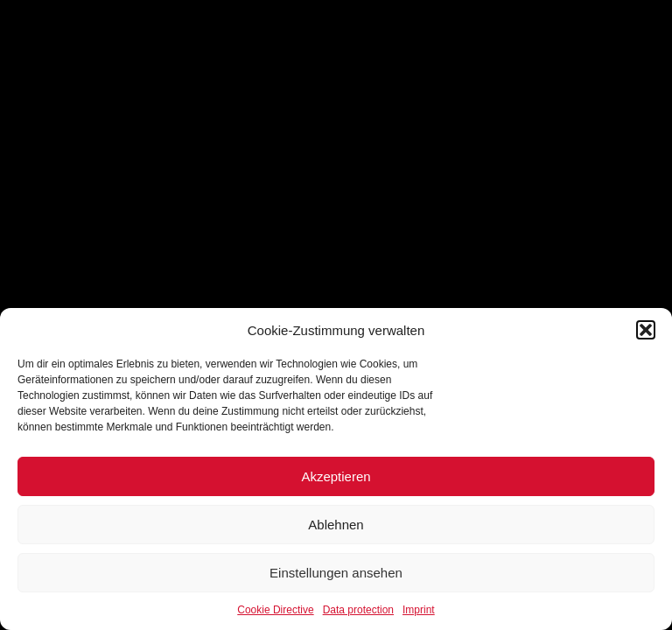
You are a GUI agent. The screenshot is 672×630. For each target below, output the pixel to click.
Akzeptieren (336, 476)
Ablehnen (336, 525)
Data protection (358, 610)
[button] (646, 330)
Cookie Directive (275, 610)
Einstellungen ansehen (336, 573)
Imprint (419, 610)
